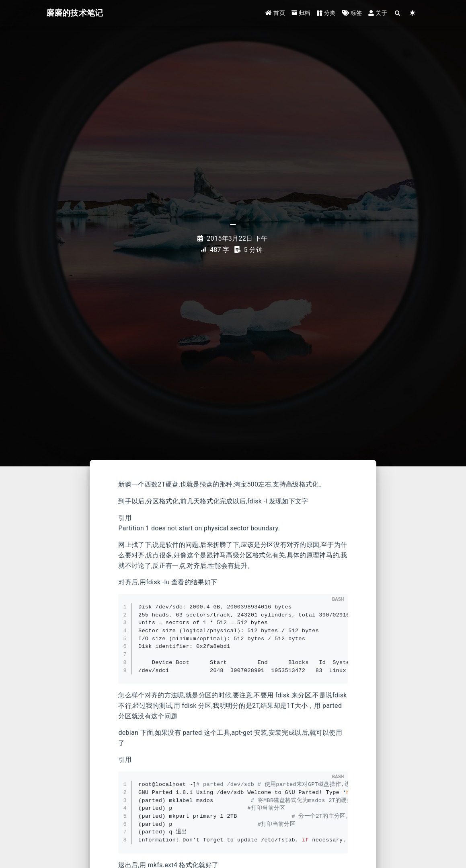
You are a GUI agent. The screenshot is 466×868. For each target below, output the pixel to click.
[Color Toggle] (413, 13)
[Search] (398, 13)
